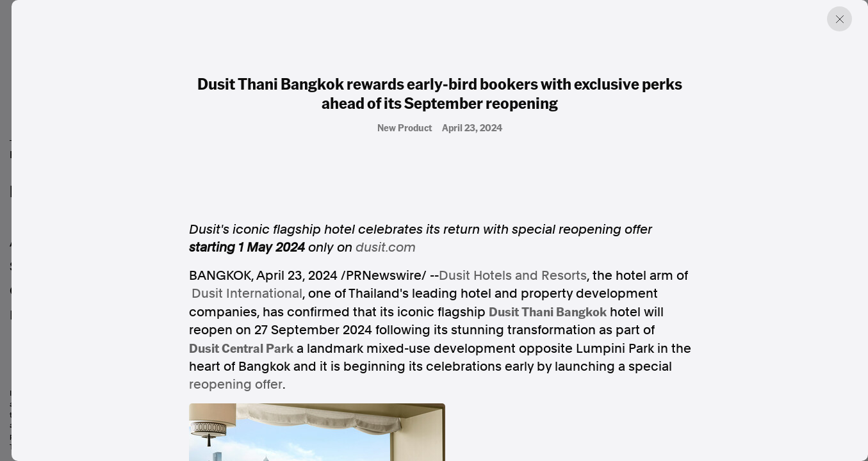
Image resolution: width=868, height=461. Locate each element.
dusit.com (386, 247)
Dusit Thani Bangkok (548, 311)
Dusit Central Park (241, 348)
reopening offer (236, 384)
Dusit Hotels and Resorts (513, 275)
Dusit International (247, 293)
